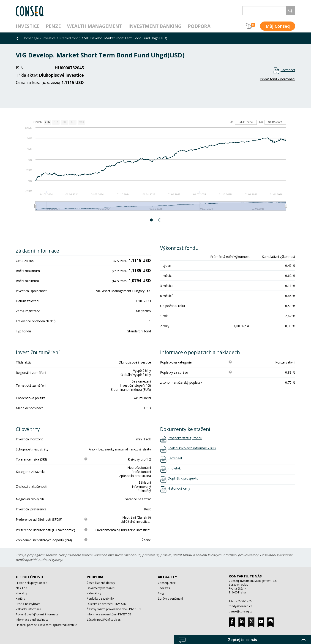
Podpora (199, 26)
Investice (28, 26)
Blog (161, 593)
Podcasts (164, 588)
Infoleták (174, 468)
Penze (53, 26)
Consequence (167, 583)
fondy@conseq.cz (240, 606)
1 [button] (151, 220)
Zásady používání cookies (104, 620)
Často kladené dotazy (101, 583)
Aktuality (167, 577)
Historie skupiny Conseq (32, 583)
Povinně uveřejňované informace (37, 614)
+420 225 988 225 (240, 601)
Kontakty (21, 593)
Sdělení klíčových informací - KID (192, 448)
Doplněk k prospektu (183, 478)
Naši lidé (21, 588)
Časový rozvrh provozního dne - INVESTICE (114, 609)
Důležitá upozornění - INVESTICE (107, 604)
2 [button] (160, 220)
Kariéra (20, 599)
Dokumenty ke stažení (101, 588)
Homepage (31, 38)
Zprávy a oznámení (170, 599)
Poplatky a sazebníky (100, 599)
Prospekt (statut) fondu (185, 438)
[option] (155, 167)
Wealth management (94, 26)
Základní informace (28, 609)
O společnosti (30, 577)
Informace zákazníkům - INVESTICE (109, 614)
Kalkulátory (94, 593)
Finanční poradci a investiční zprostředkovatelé (46, 625)
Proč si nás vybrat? (28, 604)
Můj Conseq (278, 26)
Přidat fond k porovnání (278, 79)
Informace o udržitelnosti (32, 620)
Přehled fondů (70, 38)
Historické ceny (179, 488)
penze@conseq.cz (241, 611)
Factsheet (288, 70)
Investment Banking (155, 26)
